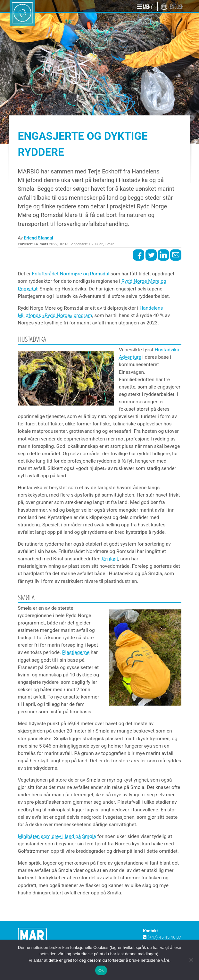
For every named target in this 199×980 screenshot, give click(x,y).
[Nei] (191, 960)
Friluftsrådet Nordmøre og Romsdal (71, 274)
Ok (101, 971)
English (177, 7)
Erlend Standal (39, 238)
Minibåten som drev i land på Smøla (57, 836)
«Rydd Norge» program (67, 315)
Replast (110, 559)
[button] (145, 6)
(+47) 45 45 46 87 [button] (165, 937)
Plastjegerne (76, 652)
